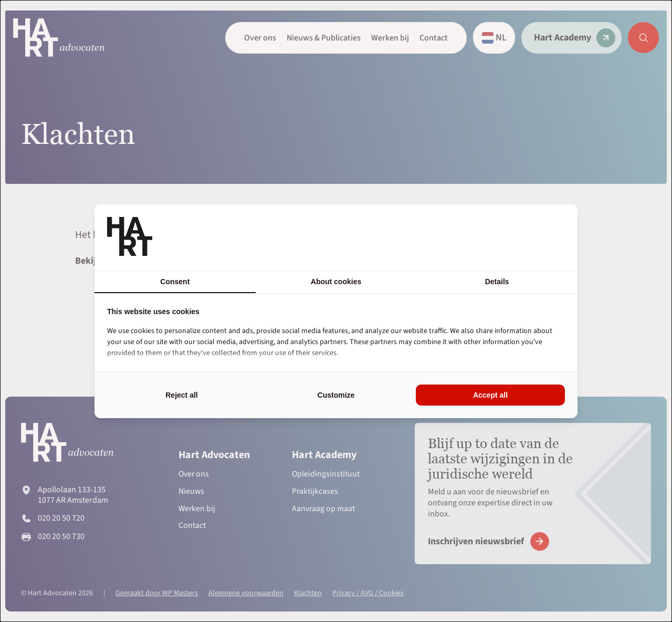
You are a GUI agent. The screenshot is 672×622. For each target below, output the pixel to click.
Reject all (181, 395)
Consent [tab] (175, 282)
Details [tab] (497, 282)
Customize (336, 395)
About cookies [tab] (336, 282)
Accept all (490, 395)
